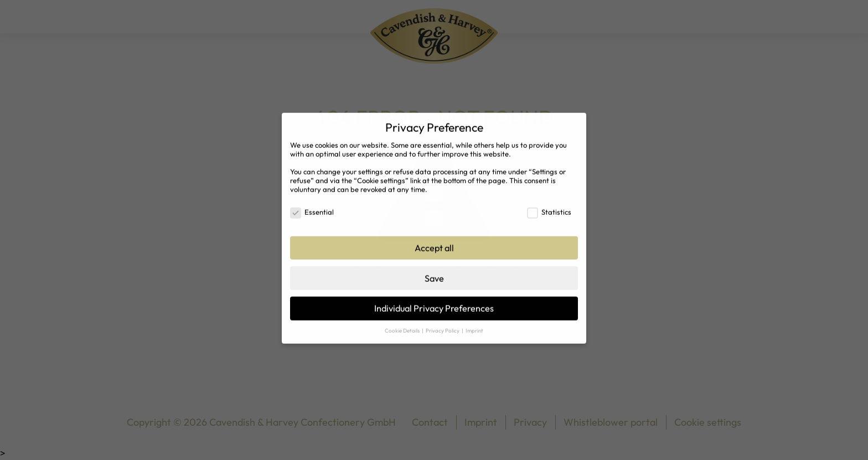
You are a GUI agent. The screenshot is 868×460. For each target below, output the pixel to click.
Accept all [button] (434, 242)
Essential (312, 206)
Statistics (549, 206)
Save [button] (434, 272)
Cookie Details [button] (403, 325)
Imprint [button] (474, 325)
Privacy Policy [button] (443, 325)
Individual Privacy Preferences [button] (434, 302)
